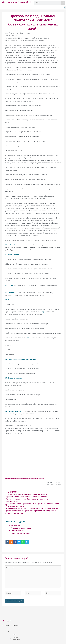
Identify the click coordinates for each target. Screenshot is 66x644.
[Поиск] (63, 3)
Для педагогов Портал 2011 (17, 2)
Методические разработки (21, 528)
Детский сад (16, 525)
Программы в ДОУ (18, 531)
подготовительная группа (20, 533)
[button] (65, 7)
